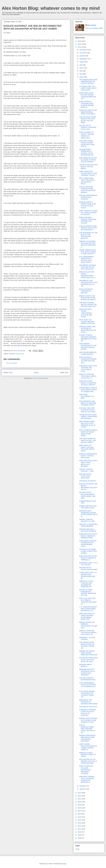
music (18, 354)
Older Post (64, 373)
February (83, 786)
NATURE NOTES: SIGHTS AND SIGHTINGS (85, 476)
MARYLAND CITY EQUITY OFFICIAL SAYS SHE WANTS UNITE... (87, 448)
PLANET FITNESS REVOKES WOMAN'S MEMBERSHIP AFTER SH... (88, 338)
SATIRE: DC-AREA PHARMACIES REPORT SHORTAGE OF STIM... (88, 593)
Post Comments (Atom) (40, 378)
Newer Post (8, 373)
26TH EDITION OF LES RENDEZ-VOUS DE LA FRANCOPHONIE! (88, 761)
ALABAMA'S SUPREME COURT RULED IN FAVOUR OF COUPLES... (88, 712)
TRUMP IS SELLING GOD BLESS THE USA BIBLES (88, 167)
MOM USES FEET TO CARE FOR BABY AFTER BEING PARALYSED (87, 616)
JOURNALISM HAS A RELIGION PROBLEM (88, 530)
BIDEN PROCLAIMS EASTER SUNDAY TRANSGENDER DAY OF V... (88, 96)
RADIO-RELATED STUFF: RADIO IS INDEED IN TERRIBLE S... (88, 558)
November (83, 53)
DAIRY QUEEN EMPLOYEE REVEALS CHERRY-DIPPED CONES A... (88, 747)
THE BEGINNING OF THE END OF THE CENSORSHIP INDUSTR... (88, 235)
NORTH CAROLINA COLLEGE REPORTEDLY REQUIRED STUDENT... (86, 770)
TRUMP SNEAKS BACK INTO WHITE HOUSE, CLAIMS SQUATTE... (88, 252)
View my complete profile (94, 28)
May (81, 71)
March (82, 77)
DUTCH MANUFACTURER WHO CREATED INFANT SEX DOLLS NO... (87, 729)
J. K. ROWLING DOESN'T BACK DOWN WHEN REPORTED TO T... (88, 609)
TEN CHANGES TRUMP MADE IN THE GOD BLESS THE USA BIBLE (88, 120)
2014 (80, 820)
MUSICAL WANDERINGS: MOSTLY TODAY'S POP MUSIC (88, 456)
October (82, 56)
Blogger (64, 864)
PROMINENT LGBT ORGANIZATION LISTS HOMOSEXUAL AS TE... (88, 283)
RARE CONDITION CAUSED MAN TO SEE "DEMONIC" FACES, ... (88, 173)
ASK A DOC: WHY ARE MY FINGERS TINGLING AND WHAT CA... (88, 601)
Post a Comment (12, 363)
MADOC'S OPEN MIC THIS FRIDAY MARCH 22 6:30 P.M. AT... (88, 376)
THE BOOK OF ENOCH (87, 481)
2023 (80, 793)
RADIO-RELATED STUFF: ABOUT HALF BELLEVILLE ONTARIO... (88, 463)
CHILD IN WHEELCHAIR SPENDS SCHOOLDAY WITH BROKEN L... (88, 228)
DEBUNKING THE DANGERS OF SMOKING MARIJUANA (88, 702)
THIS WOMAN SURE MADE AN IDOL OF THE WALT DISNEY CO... (87, 645)
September (83, 59)
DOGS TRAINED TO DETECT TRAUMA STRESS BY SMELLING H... (87, 135)
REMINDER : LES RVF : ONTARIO (88, 638)
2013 (80, 823)
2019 (80, 805)
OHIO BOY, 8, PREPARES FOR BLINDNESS (88, 525)
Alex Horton (92, 25)
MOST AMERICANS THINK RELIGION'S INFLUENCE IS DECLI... (87, 181)
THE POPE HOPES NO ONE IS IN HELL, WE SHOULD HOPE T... (87, 441)
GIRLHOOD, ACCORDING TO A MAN (87, 396)
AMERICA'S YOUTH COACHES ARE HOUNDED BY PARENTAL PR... (86, 584)
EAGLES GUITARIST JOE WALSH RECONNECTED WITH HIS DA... (88, 487)
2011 (80, 829)
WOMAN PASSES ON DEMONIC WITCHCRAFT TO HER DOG (88, 625)
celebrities (12, 354)
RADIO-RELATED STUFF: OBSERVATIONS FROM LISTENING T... (88, 112)
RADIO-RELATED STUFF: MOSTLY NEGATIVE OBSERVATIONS (88, 536)
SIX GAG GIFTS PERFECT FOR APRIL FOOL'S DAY (88, 127)
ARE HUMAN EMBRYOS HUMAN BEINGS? (88, 353)
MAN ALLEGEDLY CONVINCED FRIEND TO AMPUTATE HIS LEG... (88, 360)
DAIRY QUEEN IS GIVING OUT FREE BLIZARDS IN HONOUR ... (88, 213)
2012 (80, 826)
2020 (80, 802)
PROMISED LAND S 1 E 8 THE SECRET (88, 564)
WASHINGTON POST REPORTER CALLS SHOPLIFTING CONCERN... (87, 672)
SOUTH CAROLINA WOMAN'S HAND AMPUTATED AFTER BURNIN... (87, 190)
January (82, 789)
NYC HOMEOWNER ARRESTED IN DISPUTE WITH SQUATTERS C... (86, 259)
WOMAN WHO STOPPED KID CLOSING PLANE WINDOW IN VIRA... (88, 720)
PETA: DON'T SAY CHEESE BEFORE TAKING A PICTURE (87, 322)
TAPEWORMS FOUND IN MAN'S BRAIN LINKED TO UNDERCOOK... (88, 390)
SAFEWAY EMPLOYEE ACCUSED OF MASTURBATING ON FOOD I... (87, 329)
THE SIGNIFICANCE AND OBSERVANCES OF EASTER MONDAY (88, 81)
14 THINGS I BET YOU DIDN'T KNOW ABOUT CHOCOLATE (88, 88)
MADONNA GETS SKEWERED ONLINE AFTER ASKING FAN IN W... (88, 514)
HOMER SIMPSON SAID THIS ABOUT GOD (88, 507)
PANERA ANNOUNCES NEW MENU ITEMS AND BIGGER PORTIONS (87, 738)
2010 (80, 832)
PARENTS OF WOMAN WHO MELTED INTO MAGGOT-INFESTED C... (87, 244)
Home (36, 373)
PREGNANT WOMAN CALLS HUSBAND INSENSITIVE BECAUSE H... (87, 779)
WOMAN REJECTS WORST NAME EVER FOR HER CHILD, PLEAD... (88, 205)
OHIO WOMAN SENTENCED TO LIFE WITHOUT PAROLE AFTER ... (88, 346)
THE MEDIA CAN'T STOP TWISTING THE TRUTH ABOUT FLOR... (88, 369)
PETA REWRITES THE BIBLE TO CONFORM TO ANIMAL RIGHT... (88, 403)
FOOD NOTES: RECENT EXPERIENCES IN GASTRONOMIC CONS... (88, 544)
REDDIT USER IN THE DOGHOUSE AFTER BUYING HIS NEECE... (88, 298)
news (22, 354)
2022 (80, 796)
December (83, 50)
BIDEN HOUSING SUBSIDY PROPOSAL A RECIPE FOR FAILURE (88, 220)
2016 (80, 814)
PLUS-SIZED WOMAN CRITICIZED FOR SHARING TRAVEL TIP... (87, 694)
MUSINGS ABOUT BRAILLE (86, 665)
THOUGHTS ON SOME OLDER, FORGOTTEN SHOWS (88, 551)
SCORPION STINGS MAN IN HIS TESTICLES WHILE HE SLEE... (88, 660)
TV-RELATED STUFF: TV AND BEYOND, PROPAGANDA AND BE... (88, 575)
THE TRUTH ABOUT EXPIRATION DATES (87, 679)
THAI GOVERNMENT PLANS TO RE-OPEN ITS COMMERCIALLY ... (88, 686)
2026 (80, 41)
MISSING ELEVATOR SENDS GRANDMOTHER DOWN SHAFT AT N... (88, 275)
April (81, 74)
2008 (80, 838)
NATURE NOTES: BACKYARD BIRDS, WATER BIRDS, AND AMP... (87, 495)
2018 (80, 808)
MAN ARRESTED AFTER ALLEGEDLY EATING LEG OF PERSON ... (88, 160)
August (82, 62)
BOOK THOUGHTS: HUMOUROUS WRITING (86, 291)
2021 (80, 799)
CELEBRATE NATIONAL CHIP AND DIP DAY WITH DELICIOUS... (88, 267)
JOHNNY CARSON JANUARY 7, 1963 (86, 470)
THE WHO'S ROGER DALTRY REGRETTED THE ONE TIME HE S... (88, 304)
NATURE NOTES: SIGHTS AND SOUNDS (88, 569)
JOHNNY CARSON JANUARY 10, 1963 (87, 520)
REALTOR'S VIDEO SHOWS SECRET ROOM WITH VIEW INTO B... (87, 144)
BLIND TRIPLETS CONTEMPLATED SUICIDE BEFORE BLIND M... (87, 104)
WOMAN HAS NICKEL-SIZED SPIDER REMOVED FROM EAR (88, 653)
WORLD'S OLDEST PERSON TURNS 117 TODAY (88, 755)
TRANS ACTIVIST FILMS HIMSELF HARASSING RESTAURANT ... (88, 417)
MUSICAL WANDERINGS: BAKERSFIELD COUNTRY (88, 197)
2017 (80, 811)
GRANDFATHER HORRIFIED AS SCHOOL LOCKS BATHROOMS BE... (87, 152)
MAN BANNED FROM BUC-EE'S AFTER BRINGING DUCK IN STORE (87, 424)
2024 (80, 47)
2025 (80, 44)
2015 (80, 817)
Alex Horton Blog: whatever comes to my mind (51, 8)
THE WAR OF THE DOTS (88, 707)
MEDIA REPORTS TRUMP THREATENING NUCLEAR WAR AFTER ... (86, 313)
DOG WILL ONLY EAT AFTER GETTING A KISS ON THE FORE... (88, 410)
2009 (80, 835)
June (81, 68)
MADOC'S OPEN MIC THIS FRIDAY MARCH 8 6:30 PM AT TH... (88, 633)
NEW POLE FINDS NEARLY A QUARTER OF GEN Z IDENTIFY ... (88, 383)
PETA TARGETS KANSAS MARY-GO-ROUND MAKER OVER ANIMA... (88, 433)
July (81, 65)
